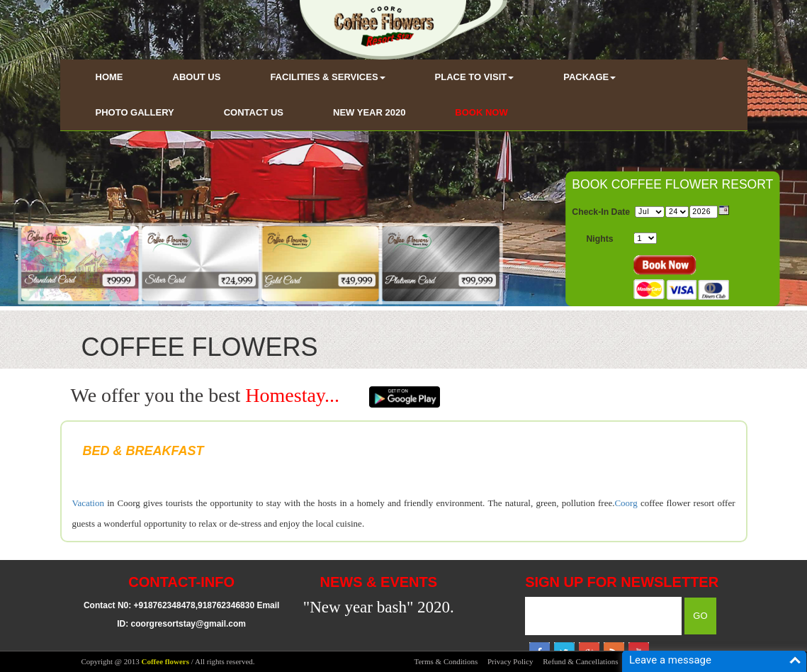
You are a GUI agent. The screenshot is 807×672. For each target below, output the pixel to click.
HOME (109, 77)
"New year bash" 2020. (379, 607)
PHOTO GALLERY (135, 112)
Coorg (626, 503)
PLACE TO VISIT (475, 77)
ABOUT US (197, 77)
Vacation (88, 503)
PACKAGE (589, 77)
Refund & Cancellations (580, 661)
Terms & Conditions (446, 661)
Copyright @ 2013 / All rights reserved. (168, 661)
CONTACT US (254, 112)
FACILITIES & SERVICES (327, 77)
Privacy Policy (510, 661)
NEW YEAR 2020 (369, 112)
